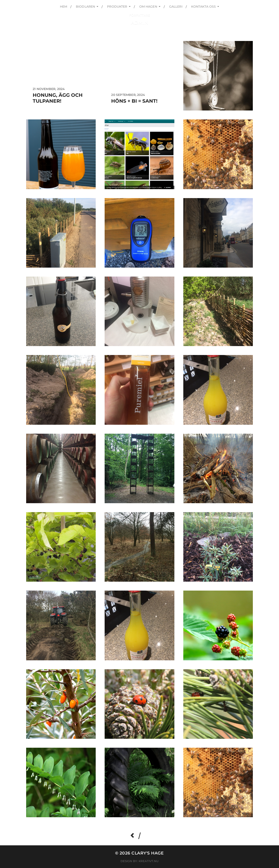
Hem (64, 7)
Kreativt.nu (149, 861)
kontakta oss (204, 7)
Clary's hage (148, 853)
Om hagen (148, 7)
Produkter (117, 7)
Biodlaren (85, 7)
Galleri (176, 7)
